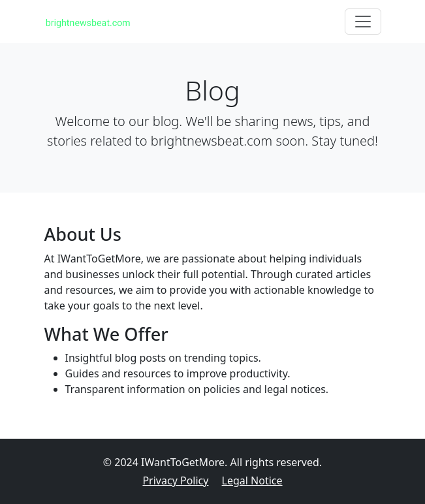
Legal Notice (252, 480)
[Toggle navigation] (363, 22)
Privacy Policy (175, 480)
